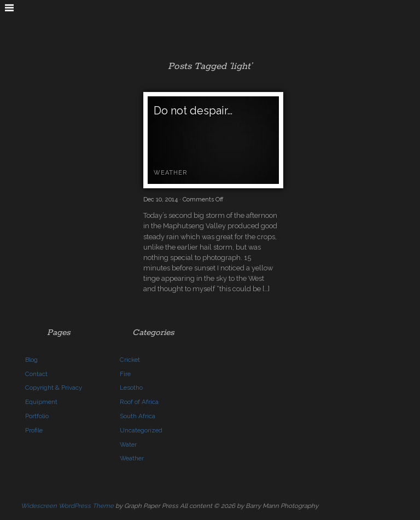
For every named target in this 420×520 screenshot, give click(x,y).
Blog (31, 360)
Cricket (130, 360)
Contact (36, 374)
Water (128, 444)
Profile (34, 430)
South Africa (138, 416)
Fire (125, 374)
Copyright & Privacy (54, 388)
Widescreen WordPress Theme (67, 506)
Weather (170, 173)
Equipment (41, 402)
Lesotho (131, 388)
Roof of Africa (139, 402)
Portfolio (37, 416)
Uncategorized (141, 430)
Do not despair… (193, 111)
